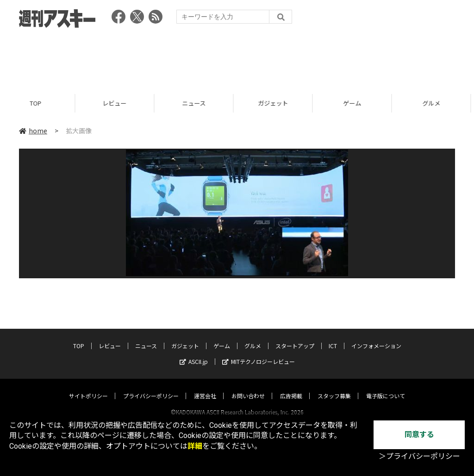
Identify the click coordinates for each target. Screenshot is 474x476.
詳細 (195, 446)
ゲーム (356, 103)
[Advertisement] (237, 58)
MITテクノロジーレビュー (259, 353)
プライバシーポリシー (151, 387)
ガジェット (277, 103)
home (33, 131)
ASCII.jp (194, 353)
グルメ (253, 337)
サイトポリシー (88, 387)
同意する (419, 435)
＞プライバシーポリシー (419, 456)
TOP (40, 103)
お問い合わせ (248, 387)
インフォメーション (376, 337)
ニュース (198, 103)
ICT (333, 337)
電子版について (386, 387)
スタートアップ (295, 337)
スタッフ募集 (334, 387)
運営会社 (205, 387)
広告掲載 (291, 387)
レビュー (118, 103)
